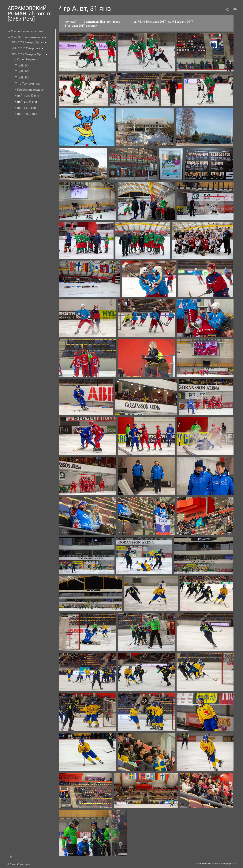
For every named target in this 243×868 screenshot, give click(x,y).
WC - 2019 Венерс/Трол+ (28, 42)
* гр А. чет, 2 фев (26, 114)
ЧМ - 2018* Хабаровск (26, 48)
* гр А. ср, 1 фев (26, 108)
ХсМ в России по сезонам (25, 31)
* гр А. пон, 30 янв (27, 96)
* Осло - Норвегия (27, 59)
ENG (235, 9)
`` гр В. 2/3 (22, 71)
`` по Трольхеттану (28, 84)
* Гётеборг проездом (29, 90)
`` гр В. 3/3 (22, 78)
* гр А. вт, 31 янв (26, 102)
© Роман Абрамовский (19, 864)
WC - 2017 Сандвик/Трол (28, 54)
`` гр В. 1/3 (22, 66)
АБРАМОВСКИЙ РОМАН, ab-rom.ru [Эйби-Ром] (30, 14)
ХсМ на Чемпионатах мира (26, 37)
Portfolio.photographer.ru (224, 864)
